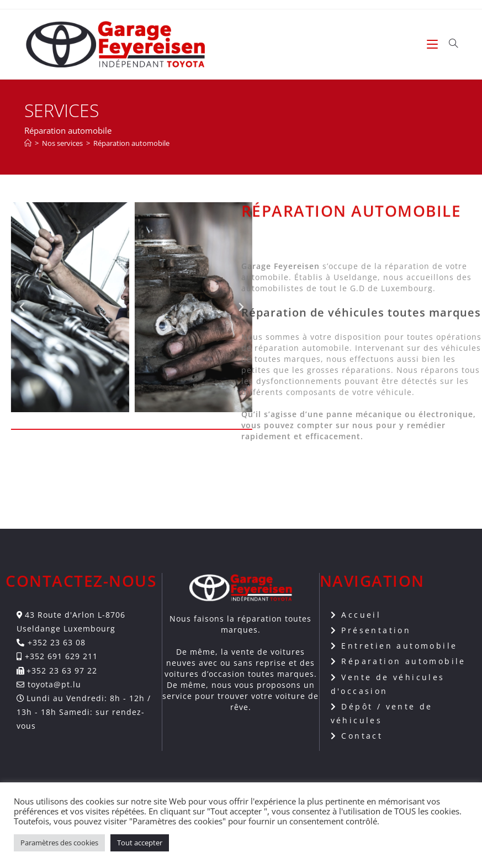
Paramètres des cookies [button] (59, 843)
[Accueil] (28, 143)
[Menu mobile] (434, 44)
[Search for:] (449, 44)
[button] (56, 307)
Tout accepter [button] (140, 843)
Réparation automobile (131, 143)
